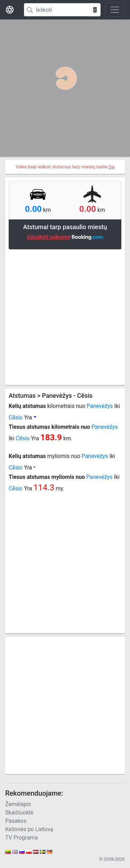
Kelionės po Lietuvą (29, 829)
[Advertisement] (65, 316)
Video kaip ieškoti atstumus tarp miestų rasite (65, 167)
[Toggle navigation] (115, 10)
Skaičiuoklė (19, 813)
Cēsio (16, 417)
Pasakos (16, 821)
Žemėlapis (18, 804)
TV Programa (21, 838)
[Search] (57, 10)
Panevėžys (100, 406)
